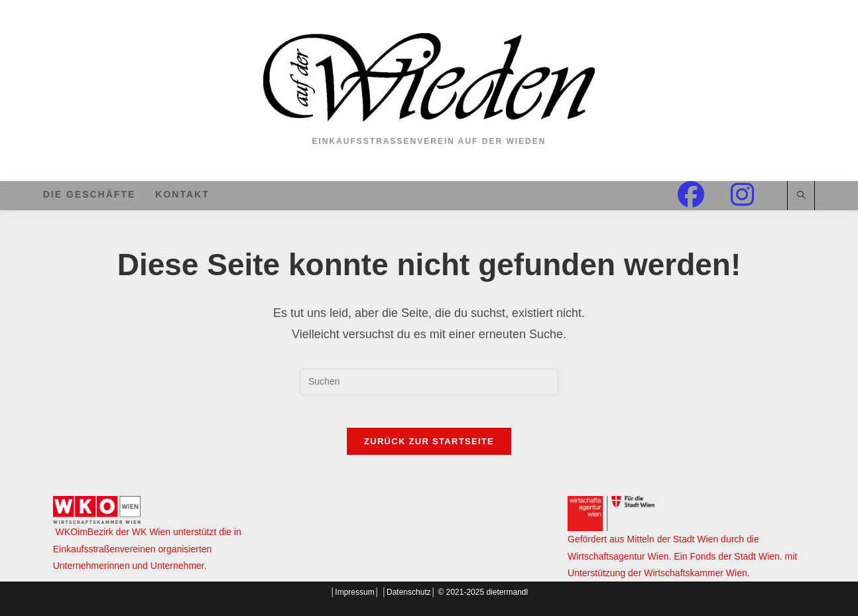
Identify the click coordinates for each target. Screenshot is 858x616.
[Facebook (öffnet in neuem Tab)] (704, 195)
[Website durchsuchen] (801, 196)
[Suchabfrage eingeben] (429, 382)
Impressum (354, 592)
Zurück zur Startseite (429, 449)
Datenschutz (409, 592)
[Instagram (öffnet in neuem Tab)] (756, 195)
